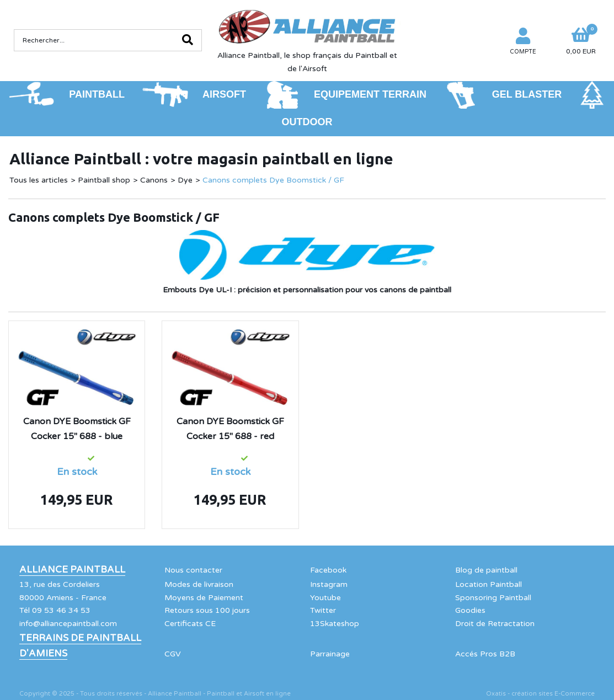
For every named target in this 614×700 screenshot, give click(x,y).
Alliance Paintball (72, 570)
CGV (173, 654)
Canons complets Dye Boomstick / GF (273, 180)
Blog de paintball (486, 570)
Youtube (325, 598)
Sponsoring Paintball (493, 598)
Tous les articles (39, 180)
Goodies (470, 610)
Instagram (329, 584)
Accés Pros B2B (485, 654)
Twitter (323, 610)
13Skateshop (335, 624)
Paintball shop (104, 180)
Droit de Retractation (495, 624)
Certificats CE (190, 624)
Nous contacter (193, 570)
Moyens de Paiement (204, 598)
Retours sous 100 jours (207, 610)
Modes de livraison (199, 584)
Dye (185, 180)
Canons (154, 180)
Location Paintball (488, 584)
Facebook (328, 570)
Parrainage (330, 654)
